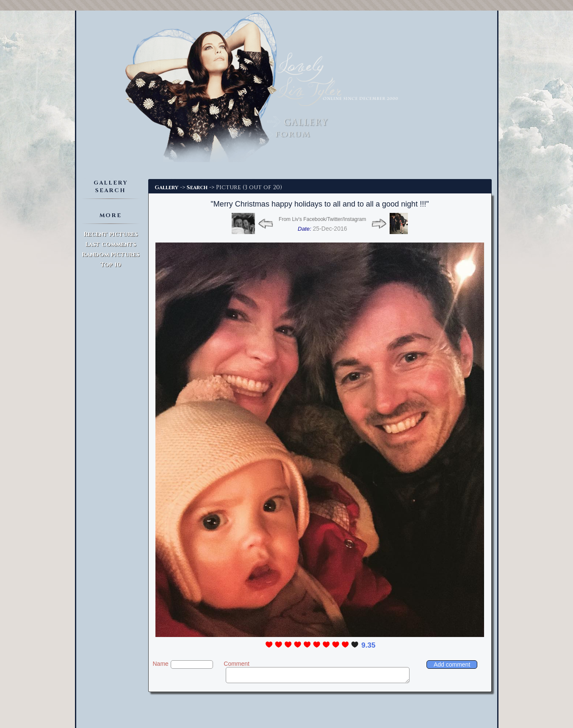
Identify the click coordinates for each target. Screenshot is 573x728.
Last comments (111, 244)
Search (197, 188)
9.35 (368, 645)
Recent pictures (111, 234)
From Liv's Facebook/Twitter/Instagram (322, 219)
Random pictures (111, 255)
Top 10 (111, 265)
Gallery (166, 188)
